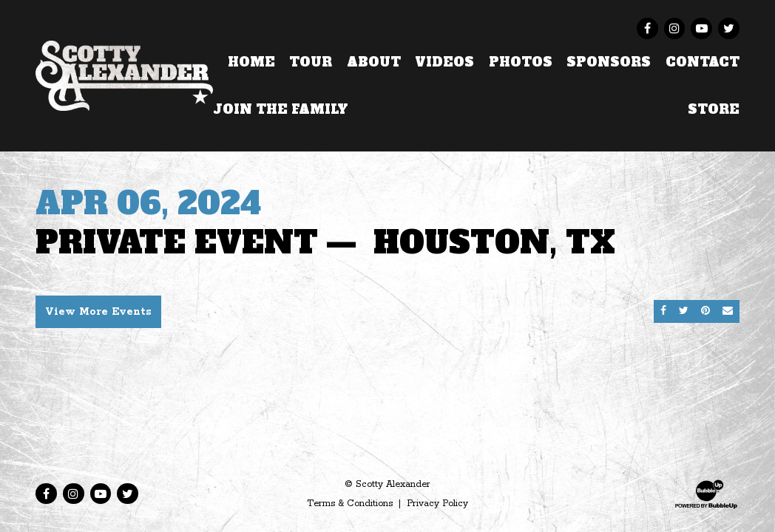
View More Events (98, 312)
